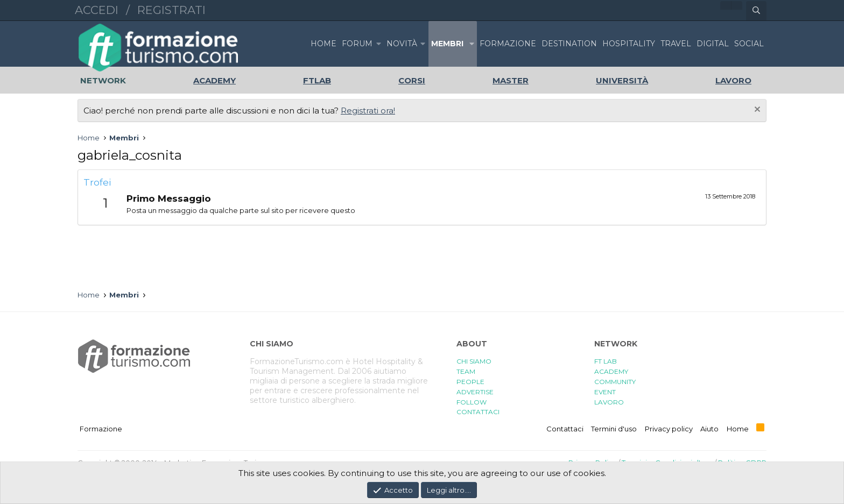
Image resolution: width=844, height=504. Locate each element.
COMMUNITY (615, 382)
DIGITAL (713, 44)
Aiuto (709, 429)
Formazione (101, 429)
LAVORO (609, 402)
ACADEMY (611, 371)
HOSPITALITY (629, 44)
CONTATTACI (478, 412)
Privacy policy (669, 429)
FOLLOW (472, 402)
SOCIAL (749, 44)
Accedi (97, 10)
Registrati (171, 10)
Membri (447, 44)
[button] (378, 44)
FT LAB (606, 361)
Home (323, 44)
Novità (402, 44)
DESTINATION (569, 44)
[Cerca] (756, 11)
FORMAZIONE (508, 44)
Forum (357, 44)
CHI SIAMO (474, 361)
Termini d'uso (614, 429)
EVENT (605, 392)
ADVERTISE (475, 392)
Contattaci (565, 429)
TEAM (466, 371)
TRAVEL (676, 44)
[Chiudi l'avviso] (756, 111)
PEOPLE (470, 382)
